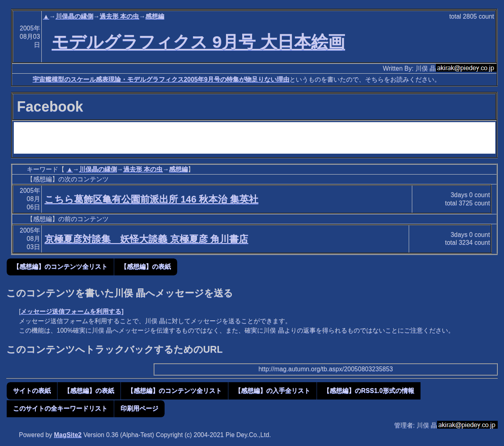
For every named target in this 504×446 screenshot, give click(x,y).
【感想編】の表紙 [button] (146, 267)
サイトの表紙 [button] (32, 391)
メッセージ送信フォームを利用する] (72, 311)
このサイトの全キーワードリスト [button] (60, 408)
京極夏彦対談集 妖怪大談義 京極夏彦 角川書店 (146, 239)
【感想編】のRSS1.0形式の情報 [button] (369, 391)
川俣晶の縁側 (74, 16)
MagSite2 (68, 435)
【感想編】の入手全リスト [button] (272, 391)
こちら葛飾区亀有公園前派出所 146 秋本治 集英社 (151, 199)
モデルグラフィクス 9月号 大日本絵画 (198, 42)
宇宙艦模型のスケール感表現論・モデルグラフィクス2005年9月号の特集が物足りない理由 (161, 79)
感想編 (155, 16)
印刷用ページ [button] (139, 408)
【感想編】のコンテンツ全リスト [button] (60, 267)
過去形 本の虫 (119, 16)
